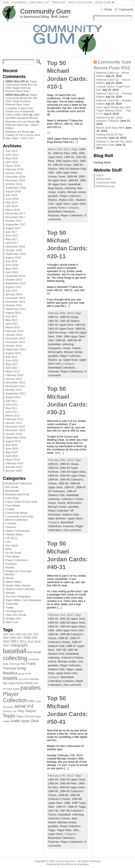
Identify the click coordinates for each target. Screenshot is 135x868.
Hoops (52, 192)
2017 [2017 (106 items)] (6, 645)
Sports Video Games (18, 585)
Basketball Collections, (62, 211)
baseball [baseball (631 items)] (15, 651)
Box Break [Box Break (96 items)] (34, 652)
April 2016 (12, 272)
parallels (53, 196)
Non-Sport (12, 545)
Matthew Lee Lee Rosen (20, 122)
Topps (70, 669)
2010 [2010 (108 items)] (6, 641)
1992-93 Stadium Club (72, 169)
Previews (11, 564)
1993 (51, 173)
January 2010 (14, 467)
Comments (126, 9)
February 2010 (14, 463)
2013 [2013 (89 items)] (30, 642)
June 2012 (12, 360)
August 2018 (13, 191)
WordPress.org (105, 186)
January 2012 (14, 379)
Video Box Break (16, 615)
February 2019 (14, 169)
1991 (74, 153)
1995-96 (60, 340)
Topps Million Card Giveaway (23, 600)
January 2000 (14, 471)
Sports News (13, 582)
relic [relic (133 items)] (32, 701)
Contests (11, 523)
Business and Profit (17, 494)
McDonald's (55, 352)
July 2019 (11, 151)
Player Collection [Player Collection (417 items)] (15, 697)
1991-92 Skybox (70, 321)
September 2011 (16, 393)
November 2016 (15, 247)
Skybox (53, 200)
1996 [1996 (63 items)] (5, 634)
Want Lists (12, 622)
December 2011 (15, 382)
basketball (74, 184)
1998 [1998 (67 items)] (11, 634)
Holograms (55, 348)
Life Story (11, 538)
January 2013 (14, 335)
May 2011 (11, 408)
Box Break (12, 487)
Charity (10, 509)
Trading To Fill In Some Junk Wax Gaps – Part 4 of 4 (23, 137)
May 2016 (11, 269)
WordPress (67, 864)
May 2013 (11, 320)
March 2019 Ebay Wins (110, 128)
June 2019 (12, 155)
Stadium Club (71, 515)
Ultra (76, 830)
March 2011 (13, 416)
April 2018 (12, 206)
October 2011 (14, 390)
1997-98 (61, 650)
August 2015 (13, 287)
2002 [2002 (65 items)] (30, 634)
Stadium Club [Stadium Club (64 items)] (10, 711)
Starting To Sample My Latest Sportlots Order (114, 143)
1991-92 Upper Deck (61, 325)
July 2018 (11, 195)
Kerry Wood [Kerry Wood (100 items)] (24, 683)
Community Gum (45, 11)
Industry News (14, 534)
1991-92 (69, 157)
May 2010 (11, 452)
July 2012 (11, 357)
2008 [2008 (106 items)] (27, 638)
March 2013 (13, 327)
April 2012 (12, 368)
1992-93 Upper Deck (61, 329)
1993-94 (72, 176)
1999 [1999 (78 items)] (18, 634)
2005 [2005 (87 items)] (13, 638)
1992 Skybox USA (67, 161)
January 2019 (14, 173)
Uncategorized (14, 611)
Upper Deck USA (66, 673)
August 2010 (13, 441)
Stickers (10, 593)
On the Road (13, 553)
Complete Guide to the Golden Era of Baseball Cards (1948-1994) (20, 111)
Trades (10, 607)
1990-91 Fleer (61, 153)
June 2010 (12, 449)
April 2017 (12, 243)
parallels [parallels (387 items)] (31, 688)
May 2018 (11, 202)
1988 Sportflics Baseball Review (22, 116)
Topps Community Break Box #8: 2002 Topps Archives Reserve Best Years (21, 86)
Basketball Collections (19, 483)
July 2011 (11, 401)
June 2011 (12, 404)
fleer (80, 188)
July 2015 (11, 291)
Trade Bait (12, 604)
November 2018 (15, 180)
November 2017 (15, 217)
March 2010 (13, 460)
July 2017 (11, 232)
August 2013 (13, 313)
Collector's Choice (72, 499)
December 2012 (15, 338)
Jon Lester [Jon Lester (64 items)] (24, 679)
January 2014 (14, 294)
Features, (54, 215)
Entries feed (104, 179)
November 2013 (15, 302)
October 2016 (14, 250)
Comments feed (106, 183)
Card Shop (12, 498)
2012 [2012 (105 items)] (23, 641)
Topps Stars (64, 830)
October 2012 (14, 346)
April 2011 (12, 412)
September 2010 (16, 438)
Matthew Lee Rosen (18, 132)
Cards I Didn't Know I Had (21, 502)
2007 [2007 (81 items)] (20, 638)
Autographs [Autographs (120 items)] (19, 645)
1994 (59, 336)
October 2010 (14, 434)
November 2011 (15, 386)
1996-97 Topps (77, 807)
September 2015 (16, 283)
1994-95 (73, 180)
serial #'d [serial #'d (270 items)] (24, 706)
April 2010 (12, 456)
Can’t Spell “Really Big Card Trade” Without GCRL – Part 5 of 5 (114, 111)
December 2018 (15, 177)
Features (11, 527)
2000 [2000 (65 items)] (24, 634)
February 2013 (14, 331)
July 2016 (11, 261)
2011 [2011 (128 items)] (15, 641)
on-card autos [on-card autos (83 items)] (11, 689)
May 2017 (11, 239)
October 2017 (14, 221)
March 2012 (13, 371)
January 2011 (14, 423)
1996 (67, 803)
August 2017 (13, 228)
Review (10, 567)
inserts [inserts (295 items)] (10, 678)
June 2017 (12, 235)
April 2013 (12, 324)
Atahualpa (83, 864)
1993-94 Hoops (57, 333)
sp (60, 360)
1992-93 (80, 325)
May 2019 (11, 158)
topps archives (57, 518)
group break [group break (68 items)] (25, 673)
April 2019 (12, 162)
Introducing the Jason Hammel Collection (109, 119)
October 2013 (14, 305)
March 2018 (13, 210)
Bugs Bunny (55, 188)
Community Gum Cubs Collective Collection (18, 518)
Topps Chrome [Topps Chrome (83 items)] (25, 716)
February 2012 (14, 375)
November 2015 (15, 276)
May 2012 (11, 364)
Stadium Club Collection (20, 589)
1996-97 (69, 487)
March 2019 (13, 166)
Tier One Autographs (18, 596)
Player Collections (16, 560)
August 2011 (13, 397)
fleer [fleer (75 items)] (23, 664)
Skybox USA (66, 200)
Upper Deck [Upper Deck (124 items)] (30, 721)
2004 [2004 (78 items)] (6, 638)
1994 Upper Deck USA (70, 630)
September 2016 (16, 254)
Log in (100, 175)
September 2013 (16, 309)
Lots (8, 542)
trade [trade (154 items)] (15, 721)
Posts (108, 9)
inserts (62, 192)
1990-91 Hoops (69, 317)
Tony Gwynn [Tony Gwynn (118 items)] (27, 711)
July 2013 (11, 316)
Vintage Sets (13, 618)
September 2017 (16, 224)
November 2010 (15, 430)
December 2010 (15, 427)
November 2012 (15, 342)
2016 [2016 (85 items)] (38, 642)
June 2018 (12, 199)
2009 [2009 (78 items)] (34, 638)
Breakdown (12, 491)
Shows (9, 578)
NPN (8, 549)
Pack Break (12, 556)
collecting (70, 188)
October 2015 (14, 280)
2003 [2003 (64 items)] (36, 634)
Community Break (16, 513)
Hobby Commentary (18, 531)
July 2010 (11, 445)
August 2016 (13, 258)
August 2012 (13, 353)
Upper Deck (63, 204)
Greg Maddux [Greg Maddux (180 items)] (14, 671)
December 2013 (15, 298)
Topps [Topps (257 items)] (9, 716)
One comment (72, 530)
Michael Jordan (77, 192)
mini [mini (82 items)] (36, 683)
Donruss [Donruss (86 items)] (15, 664)
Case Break (13, 505)
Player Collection (70, 196)
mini (80, 661)
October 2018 (14, 184)
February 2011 (14, 419)
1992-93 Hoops (62, 165)
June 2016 (12, 265)
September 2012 (16, 349)
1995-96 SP (74, 340)
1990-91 (53, 317)
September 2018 (16, 188)
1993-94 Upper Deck (72, 476)
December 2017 (15, 213)
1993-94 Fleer (68, 783)
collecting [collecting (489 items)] (15, 658)
